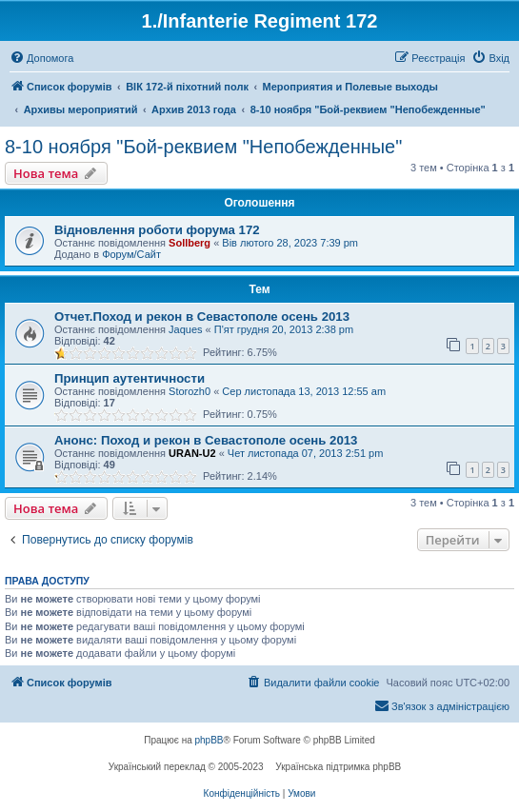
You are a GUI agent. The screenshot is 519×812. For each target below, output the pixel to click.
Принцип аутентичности (130, 378)
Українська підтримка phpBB (338, 767)
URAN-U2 (192, 453)
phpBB (210, 740)
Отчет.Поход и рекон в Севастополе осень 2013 (202, 317)
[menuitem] (41, 58)
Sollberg (190, 243)
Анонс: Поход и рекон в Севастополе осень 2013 (206, 440)
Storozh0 (190, 391)
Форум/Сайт (131, 254)
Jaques (185, 329)
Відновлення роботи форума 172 (157, 230)
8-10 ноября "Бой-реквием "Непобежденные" (203, 147)
